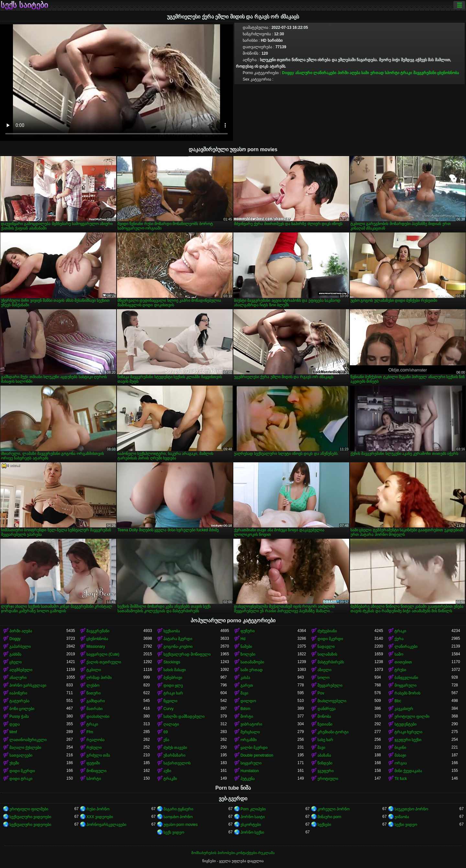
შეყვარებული (330, 685)
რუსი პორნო (98, 809)
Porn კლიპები (253, 809)
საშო (399, 654)
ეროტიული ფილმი (412, 716)
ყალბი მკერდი (254, 748)
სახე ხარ (325, 740)
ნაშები (246, 647)
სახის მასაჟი (175, 670)
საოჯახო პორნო (178, 817)
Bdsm (245, 709)
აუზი (167, 771)
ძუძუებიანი (327, 631)
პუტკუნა (248, 779)
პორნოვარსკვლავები (106, 825)
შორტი (247, 716)
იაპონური (18, 693)
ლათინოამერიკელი (28, 740)
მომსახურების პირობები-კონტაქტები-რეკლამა (233, 853)
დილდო (248, 701)
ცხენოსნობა (448, 73)
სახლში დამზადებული (184, 716)
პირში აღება (349, 73)
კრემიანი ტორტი (333, 732)
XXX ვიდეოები (100, 817)
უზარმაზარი (174, 755)
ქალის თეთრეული (104, 662)
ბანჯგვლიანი (406, 678)
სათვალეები (21, 755)
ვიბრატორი (251, 724)
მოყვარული (405, 685)
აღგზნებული (21, 670)
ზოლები (248, 654)
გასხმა (15, 654)
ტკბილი (94, 670)
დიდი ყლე (173, 685)
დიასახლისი (98, 716)
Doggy (288, 73)
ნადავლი (326, 647)
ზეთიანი (325, 724)
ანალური (304, 73)
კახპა (245, 678)
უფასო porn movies (181, 825)
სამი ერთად (372, 73)
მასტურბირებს (331, 662)
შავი (244, 693)
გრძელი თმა (98, 755)
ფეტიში (93, 763)
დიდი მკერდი (330, 639)
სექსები (324, 825)
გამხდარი (96, 701)
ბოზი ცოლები (22, 709)
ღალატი (171, 724)
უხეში (14, 763)
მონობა (324, 716)
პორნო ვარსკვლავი (28, 685)
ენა (166, 740)
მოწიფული (96, 771)
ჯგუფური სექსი (408, 740)
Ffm (90, 732)
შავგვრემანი (425, 73)
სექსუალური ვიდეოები (30, 817)
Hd (243, 639)
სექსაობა (172, 631)
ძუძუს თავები (175, 748)
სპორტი (392, 73)
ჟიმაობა (402, 817)
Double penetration (257, 755)
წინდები (325, 763)
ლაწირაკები (325, 73)
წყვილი (170, 701)
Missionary (96, 647)
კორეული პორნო (333, 809)
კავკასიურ (404, 709)
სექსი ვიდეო (406, 825)
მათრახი (94, 709)
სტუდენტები (405, 724)
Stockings (172, 662)
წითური (94, 693)
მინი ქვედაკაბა (408, 771)
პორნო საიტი (253, 817)
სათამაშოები (252, 662)
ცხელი (16, 662)
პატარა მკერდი (178, 639)
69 (166, 732)
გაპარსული (20, 647)
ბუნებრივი (173, 678)
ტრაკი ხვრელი (408, 732)
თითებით (403, 662)
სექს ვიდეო (174, 832)
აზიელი (324, 670)
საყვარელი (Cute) (103, 654)
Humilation (250, 771)
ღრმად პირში (99, 678)
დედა (15, 724)
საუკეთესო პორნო (411, 809)
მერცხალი (250, 732)
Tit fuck (401, 779)
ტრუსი (400, 670)
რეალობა (95, 740)
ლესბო (93, 685)
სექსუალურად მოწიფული (187, 654)
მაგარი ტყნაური (178, 809)
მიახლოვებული (332, 701)
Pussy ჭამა (19, 716)
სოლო (323, 678)
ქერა (399, 639)
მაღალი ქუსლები (25, 748)
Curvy (168, 709)
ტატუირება (19, 701)
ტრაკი (406, 73)
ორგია (401, 763)
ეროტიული (328, 779)
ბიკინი (400, 748)
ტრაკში (170, 779)
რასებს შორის (407, 693)
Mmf (13, 732)
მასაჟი (400, 755)
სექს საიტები (24, 5)
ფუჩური (248, 631)
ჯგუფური (326, 771)
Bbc (398, 701)
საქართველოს (177, 763)
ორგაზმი (249, 740)
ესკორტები (251, 825)
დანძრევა (327, 709)
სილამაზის (327, 654)
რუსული (94, 748)
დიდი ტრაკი (21, 779)
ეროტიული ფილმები (29, 809)
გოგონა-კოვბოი (178, 647)
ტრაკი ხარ (173, 693)
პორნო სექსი (252, 832)
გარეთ (247, 685)
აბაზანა (324, 755)
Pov (321, 693)
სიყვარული (251, 763)
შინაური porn (329, 817)
